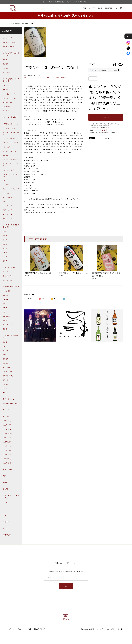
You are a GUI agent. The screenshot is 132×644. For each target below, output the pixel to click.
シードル (6, 410)
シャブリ (5, 180)
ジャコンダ (6, 185)
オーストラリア (8, 276)
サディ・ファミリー (9, 210)
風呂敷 (5, 489)
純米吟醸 (5, 295)
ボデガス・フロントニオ (10, 151)
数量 (90, 74)
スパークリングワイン (10, 98)
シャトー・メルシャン (10, 138)
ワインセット (8, 38)
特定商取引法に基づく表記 (37, 629)
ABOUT (92, 8)
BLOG (100, 8)
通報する (107, 138)
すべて (30, 299)
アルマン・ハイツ (8, 218)
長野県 (5, 253)
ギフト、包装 (8, 469)
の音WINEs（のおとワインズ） (11, 175)
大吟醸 (5, 308)
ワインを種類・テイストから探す (11, 80)
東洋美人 (5, 359)
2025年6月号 (7, 421)
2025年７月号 (7, 425)
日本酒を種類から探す (11, 286)
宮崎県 (5, 261)
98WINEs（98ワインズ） (11, 124)
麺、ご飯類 (6, 72)
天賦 (4, 355)
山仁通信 (6, 416)
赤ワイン (5, 90)
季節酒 (5, 329)
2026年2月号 (7, 455)
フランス (5, 272)
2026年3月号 (7, 459)
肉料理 (5, 60)
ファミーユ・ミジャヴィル (11, 189)
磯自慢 (5, 342)
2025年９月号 (7, 433)
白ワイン (5, 86)
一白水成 (5, 384)
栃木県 (5, 240)
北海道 (5, 231)
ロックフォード (8, 214)
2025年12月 (7, 502)
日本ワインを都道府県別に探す (11, 226)
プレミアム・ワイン (10, 267)
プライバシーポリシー (16, 629)
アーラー (5, 155)
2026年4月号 (7, 463)
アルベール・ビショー (10, 128)
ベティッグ (6, 147)
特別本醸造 (6, 316)
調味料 (5, 482)
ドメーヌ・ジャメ (8, 206)
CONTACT (108, 8)
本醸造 (5, 321)
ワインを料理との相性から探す (11, 54)
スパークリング (8, 325)
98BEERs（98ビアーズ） (11, 403)
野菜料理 (5, 68)
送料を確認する (106, 130)
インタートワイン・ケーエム (11, 497)
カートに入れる (106, 117)
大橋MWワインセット (10, 42)
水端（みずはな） (8, 376)
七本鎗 (5, 388)
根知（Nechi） (8, 363)
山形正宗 (5, 380)
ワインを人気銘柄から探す (11, 118)
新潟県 (5, 248)
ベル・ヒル (6, 193)
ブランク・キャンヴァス (10, 160)
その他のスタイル (8, 102)
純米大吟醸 (6, 291)
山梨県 (5, 244)
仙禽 (4, 346)
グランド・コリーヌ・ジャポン (11, 133)
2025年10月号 (7, 438)
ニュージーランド (8, 280)
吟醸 (4, 312)
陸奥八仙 (5, 393)
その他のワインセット (10, 47)
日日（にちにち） (8, 372)
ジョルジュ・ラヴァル (10, 170)
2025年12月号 (7, 446)
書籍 (4, 476)
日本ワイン (6, 111)
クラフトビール (8, 399)
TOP (85, 8)
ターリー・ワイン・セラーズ (11, 165)
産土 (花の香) (7, 367)
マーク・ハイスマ (8, 197)
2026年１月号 (7, 450)
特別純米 (5, 299)
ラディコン (6, 201)
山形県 (5, 236)
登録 (66, 588)
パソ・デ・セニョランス (10, 143)
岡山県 (5, 257)
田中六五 (5, 350)
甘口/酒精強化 (7, 107)
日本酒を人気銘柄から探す (11, 336)
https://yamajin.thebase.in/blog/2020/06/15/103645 (45, 78)
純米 (4, 304)
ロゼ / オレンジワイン (10, 94)
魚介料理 (5, 64)
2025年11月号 (7, 442)
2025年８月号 (7, 429)
